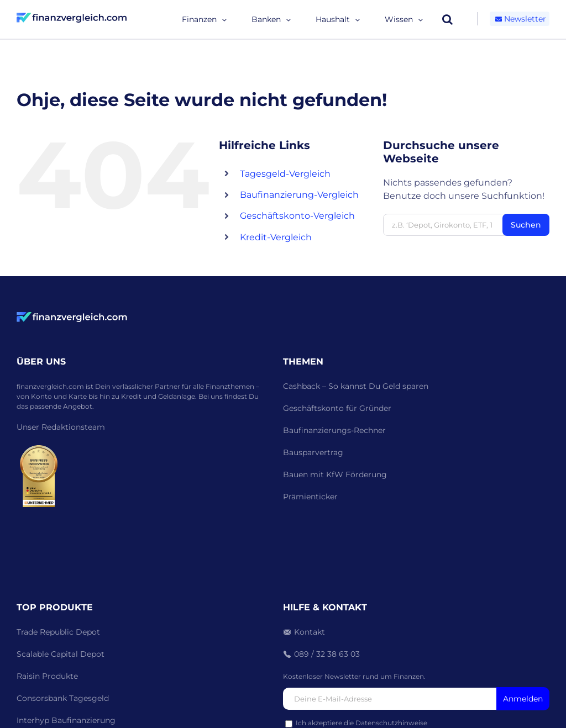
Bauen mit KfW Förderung (335, 474)
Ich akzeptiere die (356, 723)
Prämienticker (310, 497)
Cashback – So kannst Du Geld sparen (356, 386)
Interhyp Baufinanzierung (66, 720)
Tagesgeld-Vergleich (285, 174)
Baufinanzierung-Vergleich (299, 195)
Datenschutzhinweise (391, 723)
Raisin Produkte (47, 676)
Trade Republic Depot (58, 632)
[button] (447, 19)
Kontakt (310, 632)
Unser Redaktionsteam (61, 427)
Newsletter (520, 19)
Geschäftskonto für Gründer (337, 408)
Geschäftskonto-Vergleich (297, 216)
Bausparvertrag (313, 452)
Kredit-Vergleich (276, 237)
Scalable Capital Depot (61, 654)
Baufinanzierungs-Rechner (334, 430)
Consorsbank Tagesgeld (63, 698)
